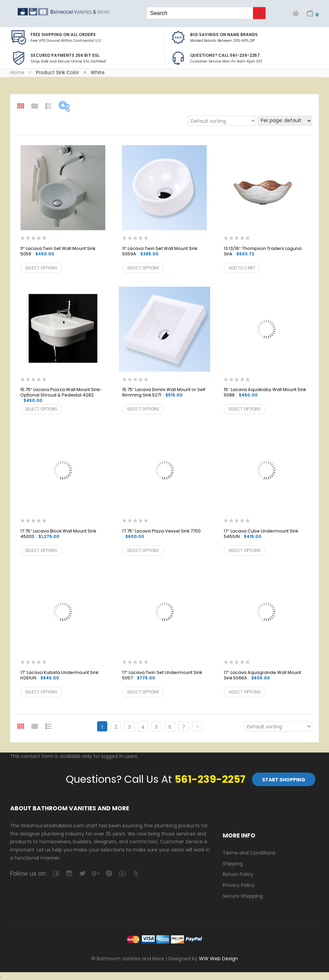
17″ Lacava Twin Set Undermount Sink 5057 (162, 675)
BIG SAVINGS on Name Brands (224, 35)
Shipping (233, 864)
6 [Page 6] (170, 727)
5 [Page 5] (157, 727)
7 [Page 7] (184, 727)
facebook (56, 873)
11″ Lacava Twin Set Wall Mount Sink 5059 (58, 251)
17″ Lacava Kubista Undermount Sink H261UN (59, 675)
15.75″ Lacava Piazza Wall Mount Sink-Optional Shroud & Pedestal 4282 (61, 395)
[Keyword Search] (200, 13)
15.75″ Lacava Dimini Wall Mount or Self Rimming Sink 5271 (164, 393)
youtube (122, 873)
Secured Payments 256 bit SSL (65, 55)
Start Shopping (284, 780)
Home (17, 72)
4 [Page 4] (143, 727)
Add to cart (242, 268)
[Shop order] (222, 121)
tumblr (135, 873)
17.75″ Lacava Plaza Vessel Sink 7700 (161, 534)
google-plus (96, 873)
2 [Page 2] (116, 727)
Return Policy (238, 874)
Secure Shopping (243, 896)
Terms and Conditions (249, 853)
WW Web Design (218, 959)
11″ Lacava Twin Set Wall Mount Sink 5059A (160, 251)
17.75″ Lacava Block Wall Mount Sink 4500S (58, 534)
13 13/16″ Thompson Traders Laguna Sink (262, 251)
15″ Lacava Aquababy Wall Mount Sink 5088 (265, 393)
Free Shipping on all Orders (63, 35)
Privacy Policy (239, 885)
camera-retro (69, 873)
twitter (82, 873)
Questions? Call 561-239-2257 (225, 55)
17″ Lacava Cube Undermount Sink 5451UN (261, 534)
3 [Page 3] (129, 727)
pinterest (109, 873)
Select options (41, 268)
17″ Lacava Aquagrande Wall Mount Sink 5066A (262, 675)
